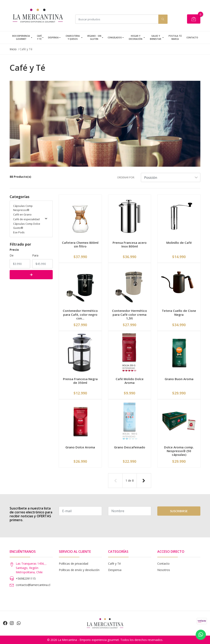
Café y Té (39, 37)
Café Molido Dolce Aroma (130, 381)
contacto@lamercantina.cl (33, 585)
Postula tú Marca (175, 37)
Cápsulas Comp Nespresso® (23, 208)
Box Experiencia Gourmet (21, 37)
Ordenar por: (126, 177)
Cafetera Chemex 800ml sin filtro (80, 244)
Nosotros (164, 570)
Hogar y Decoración (136, 37)
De (12, 255)
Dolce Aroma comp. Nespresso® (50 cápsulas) (179, 451)
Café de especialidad (30, 219)
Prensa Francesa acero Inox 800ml (130, 244)
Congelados (115, 38)
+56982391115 (26, 578)
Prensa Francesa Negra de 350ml (80, 381)
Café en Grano (22, 214)
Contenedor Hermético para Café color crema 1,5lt (130, 314)
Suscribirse (179, 511)
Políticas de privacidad (74, 564)
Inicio (13, 49)
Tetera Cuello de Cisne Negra (179, 312)
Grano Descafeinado (130, 447)
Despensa (53, 38)
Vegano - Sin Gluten (94, 37)
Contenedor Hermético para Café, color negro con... (80, 314)
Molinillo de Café (179, 243)
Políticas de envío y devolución (79, 570)
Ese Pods (19, 232)
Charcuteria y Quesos (73, 37)
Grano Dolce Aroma (80, 447)
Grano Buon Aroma (179, 379)
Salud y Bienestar (156, 37)
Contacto (192, 38)
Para (35, 255)
